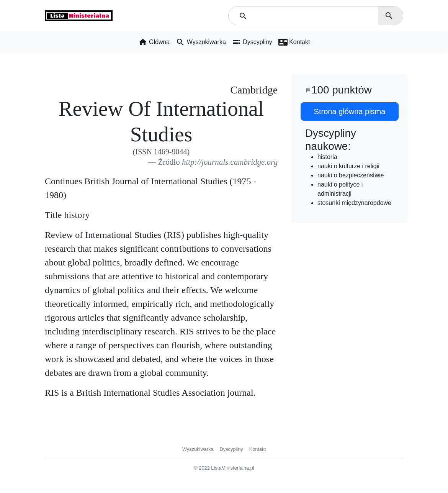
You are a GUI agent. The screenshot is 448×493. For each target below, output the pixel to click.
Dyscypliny (231, 449)
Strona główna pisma (350, 111)
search (389, 16)
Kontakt (258, 449)
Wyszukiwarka (198, 449)
